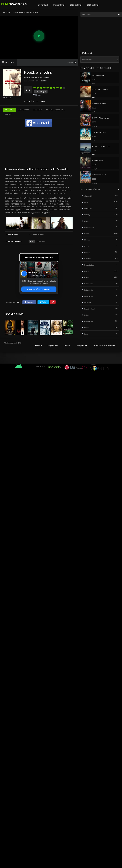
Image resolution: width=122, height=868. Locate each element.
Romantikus (89, 321)
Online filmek (43, 5)
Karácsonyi (88, 284)
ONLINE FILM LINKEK (55, 110)
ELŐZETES (38, 110)
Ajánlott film (89, 196)
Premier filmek (59, 5)
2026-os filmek (93, 5)
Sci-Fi (86, 328)
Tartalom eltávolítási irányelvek (104, 346)
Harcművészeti (90, 265)
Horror (35, 101)
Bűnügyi (27, 101)
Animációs (88, 209)
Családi (87, 221)
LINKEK (8, 114)
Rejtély (87, 315)
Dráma (87, 234)
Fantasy (87, 252)
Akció (86, 202)
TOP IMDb (38, 346)
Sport (86, 334)
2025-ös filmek (76, 5)
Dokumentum (89, 227)
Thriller (43, 101)
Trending (67, 346)
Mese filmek (89, 296)
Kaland (87, 278)
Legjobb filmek (53, 346)
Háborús (87, 259)
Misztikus (88, 303)
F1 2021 (87, 246)
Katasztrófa (89, 290)
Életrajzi (87, 240)
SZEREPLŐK (23, 110)
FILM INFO (10, 110)
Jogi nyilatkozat (81, 346)
